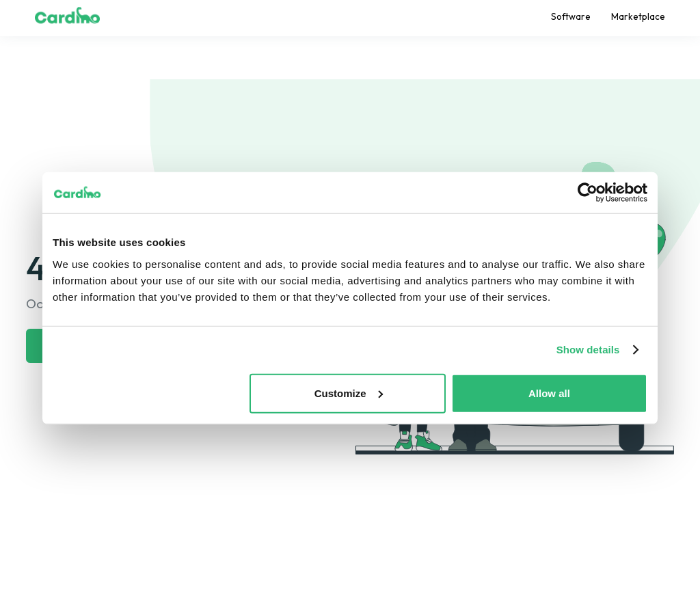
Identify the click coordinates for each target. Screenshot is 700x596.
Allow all (549, 393)
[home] (67, 18)
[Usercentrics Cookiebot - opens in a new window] (588, 193)
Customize (349, 393)
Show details (588, 350)
